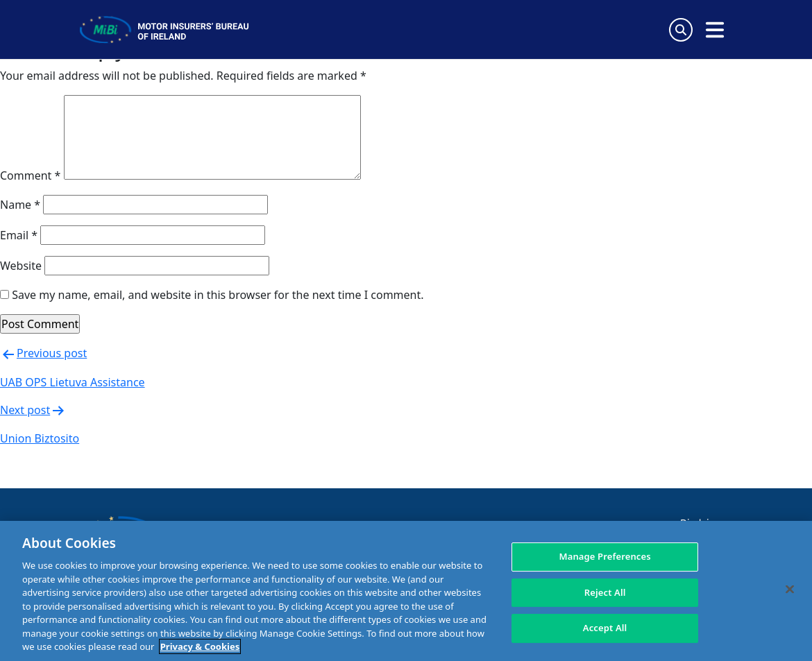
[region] (406, 591)
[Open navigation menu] (715, 30)
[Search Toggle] (681, 30)
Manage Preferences (605, 556)
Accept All (605, 628)
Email (19, 235)
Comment (30, 175)
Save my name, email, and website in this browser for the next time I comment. (218, 295)
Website (21, 266)
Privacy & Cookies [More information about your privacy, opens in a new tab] (200, 646)
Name (20, 205)
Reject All (605, 592)
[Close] (790, 590)
